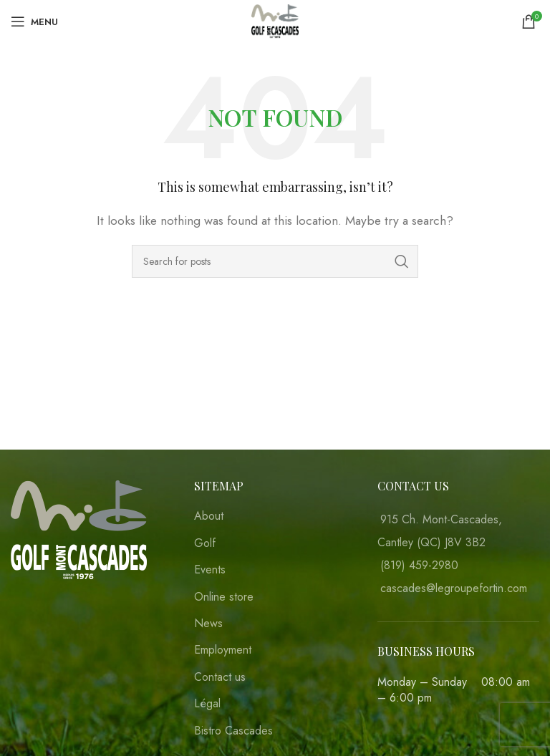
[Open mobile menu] (34, 21)
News (208, 624)
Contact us (220, 677)
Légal (207, 704)
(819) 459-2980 (419, 565)
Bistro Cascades (233, 731)
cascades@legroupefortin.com (454, 588)
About (209, 516)
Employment (223, 650)
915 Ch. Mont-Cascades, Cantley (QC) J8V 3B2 (440, 531)
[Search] (275, 261)
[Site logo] (275, 20)
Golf (205, 543)
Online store (224, 597)
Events (210, 570)
